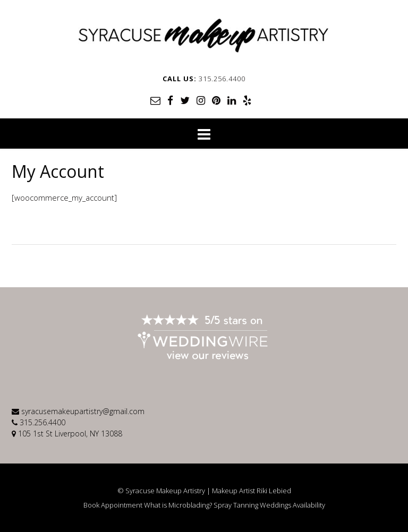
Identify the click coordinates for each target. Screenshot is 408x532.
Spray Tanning (236, 505)
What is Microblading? (178, 505)
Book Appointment (113, 505)
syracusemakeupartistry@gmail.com (83, 411)
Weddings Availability (292, 505)
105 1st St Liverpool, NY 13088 (70, 434)
